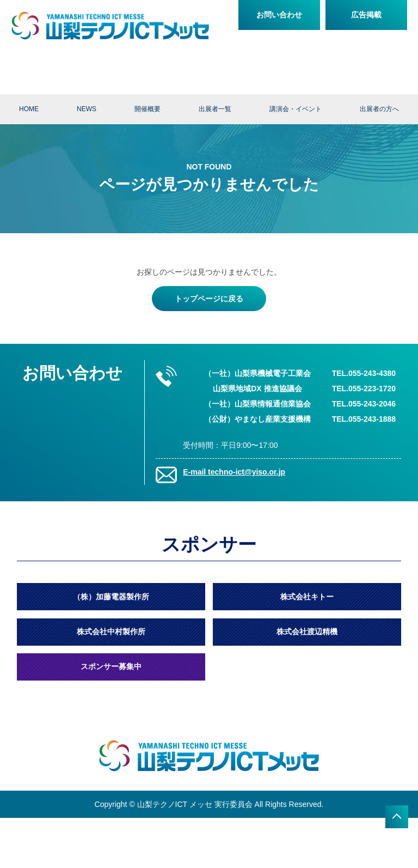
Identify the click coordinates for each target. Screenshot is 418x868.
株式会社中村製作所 (111, 632)
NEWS (87, 109)
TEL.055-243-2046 (364, 404)
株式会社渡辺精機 (307, 632)
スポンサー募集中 (111, 666)
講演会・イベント (296, 109)
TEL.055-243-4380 (364, 373)
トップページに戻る (209, 299)
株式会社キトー (307, 597)
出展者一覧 (215, 109)
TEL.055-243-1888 (364, 419)
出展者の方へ (379, 109)
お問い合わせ (279, 15)
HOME (29, 109)
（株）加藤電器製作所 (111, 597)
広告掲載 (366, 15)
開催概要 (147, 109)
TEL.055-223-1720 (364, 389)
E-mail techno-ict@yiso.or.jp (234, 472)
